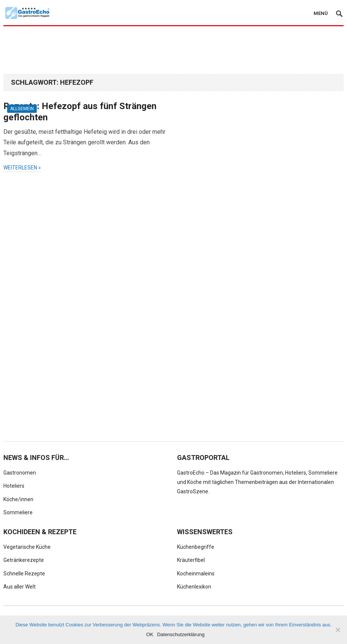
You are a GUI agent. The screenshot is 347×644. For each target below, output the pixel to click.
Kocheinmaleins (196, 574)
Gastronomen (20, 473)
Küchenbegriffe (196, 547)
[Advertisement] (174, 49)
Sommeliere (18, 512)
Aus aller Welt (20, 587)
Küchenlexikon (194, 587)
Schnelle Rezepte (24, 574)
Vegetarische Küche (27, 547)
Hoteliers (14, 486)
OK (150, 634)
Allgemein (22, 109)
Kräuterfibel (191, 560)
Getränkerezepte (24, 560)
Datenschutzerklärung (181, 634)
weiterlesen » (22, 168)
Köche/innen (18, 499)
